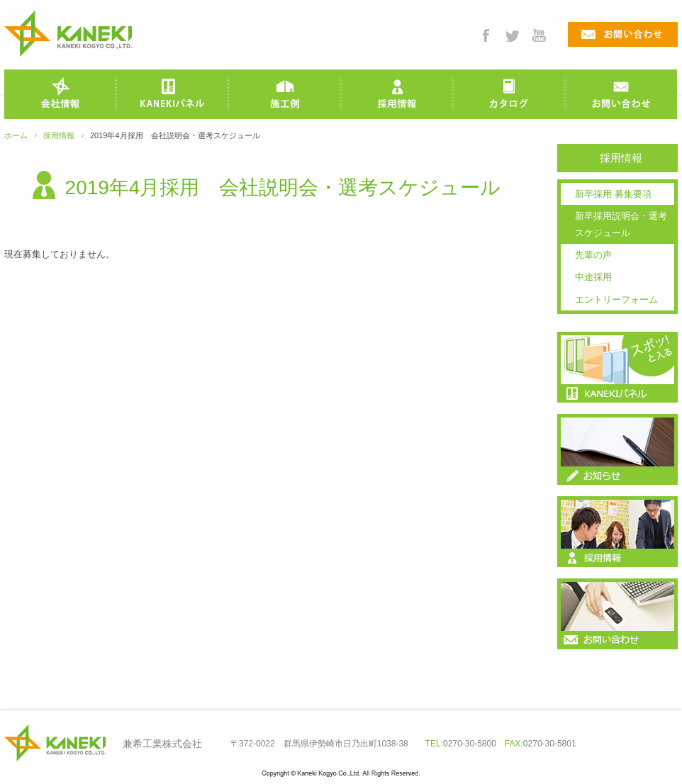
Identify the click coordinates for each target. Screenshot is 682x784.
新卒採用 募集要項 (613, 194)
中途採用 (593, 277)
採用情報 (59, 135)
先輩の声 (593, 255)
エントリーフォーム (616, 299)
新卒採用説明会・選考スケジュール (621, 224)
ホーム (16, 135)
